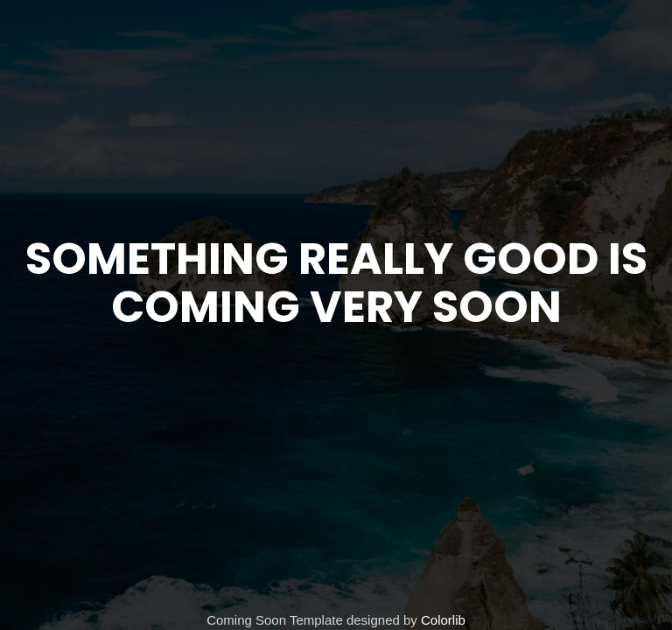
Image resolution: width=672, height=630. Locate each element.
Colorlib (443, 620)
